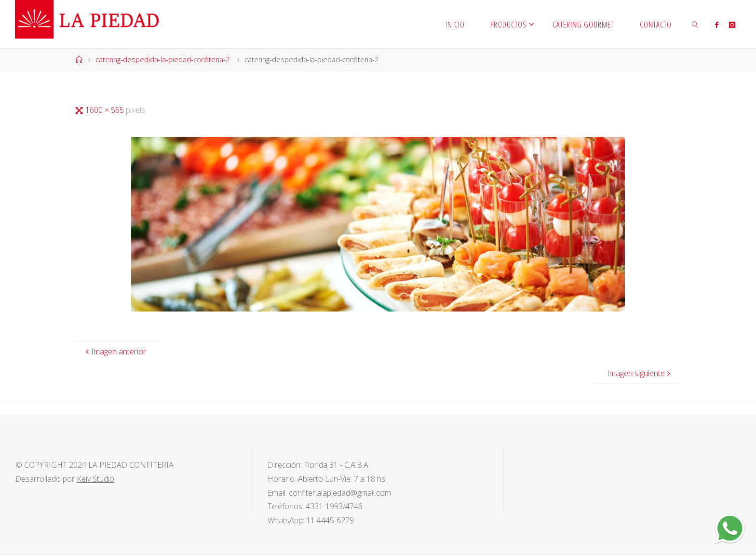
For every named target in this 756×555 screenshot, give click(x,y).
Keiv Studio (95, 479)
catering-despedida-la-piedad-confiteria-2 (162, 60)
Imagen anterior (115, 352)
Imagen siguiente (640, 373)
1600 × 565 (106, 110)
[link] (695, 24)
